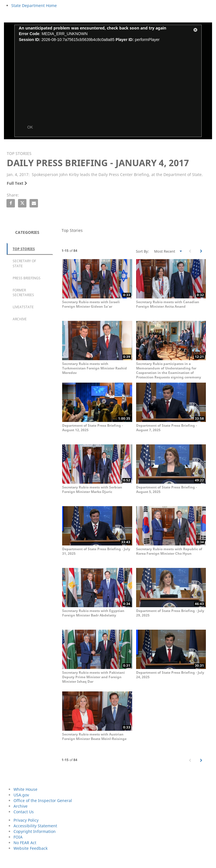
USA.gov (21, 795)
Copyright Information (35, 831)
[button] (195, 31)
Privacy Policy (26, 820)
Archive (20, 319)
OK (30, 127)
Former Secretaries (23, 293)
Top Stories (24, 249)
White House (25, 789)
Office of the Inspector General (43, 800)
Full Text (17, 183)
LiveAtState (23, 307)
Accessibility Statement (35, 826)
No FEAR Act (25, 843)
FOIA (18, 837)
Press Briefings (27, 278)
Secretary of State (24, 263)
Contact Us (24, 812)
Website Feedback (31, 848)
